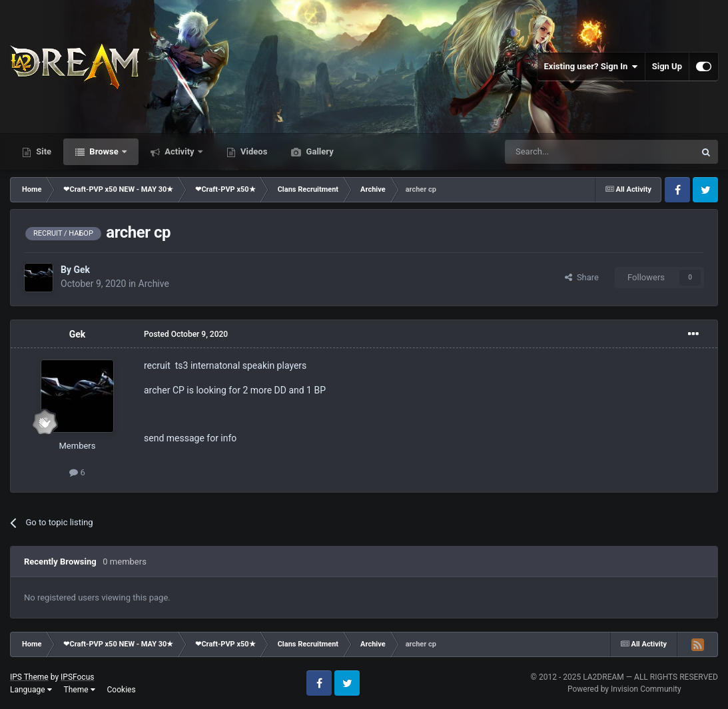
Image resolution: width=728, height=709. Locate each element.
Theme (80, 690)
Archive (154, 284)
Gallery (318, 151)
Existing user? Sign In (591, 67)
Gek (82, 270)
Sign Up (667, 66)
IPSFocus (77, 677)
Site (43, 151)
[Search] (568, 152)
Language (31, 690)
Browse (104, 151)
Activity (180, 151)
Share (582, 277)
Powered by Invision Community (624, 689)
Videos (253, 151)
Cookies (122, 690)
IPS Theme (29, 677)
